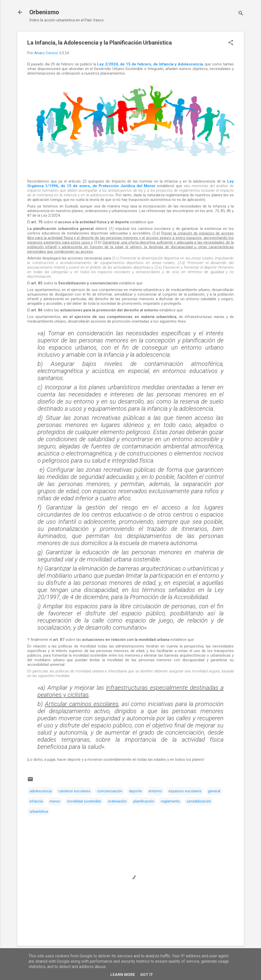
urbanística (39, 811)
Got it (147, 975)
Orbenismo (44, 12)
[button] (231, 43)
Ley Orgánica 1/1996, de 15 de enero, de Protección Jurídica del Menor (130, 184)
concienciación (110, 791)
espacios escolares (185, 791)
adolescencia (41, 791)
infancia (36, 801)
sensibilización (199, 801)
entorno (155, 791)
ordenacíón (117, 801)
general (214, 791)
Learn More (123, 975)
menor (55, 801)
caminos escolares (74, 791)
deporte (135, 791)
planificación (144, 801)
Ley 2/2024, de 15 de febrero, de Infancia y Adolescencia (150, 64)
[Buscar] (241, 14)
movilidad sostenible (84, 801)
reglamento (170, 801)
